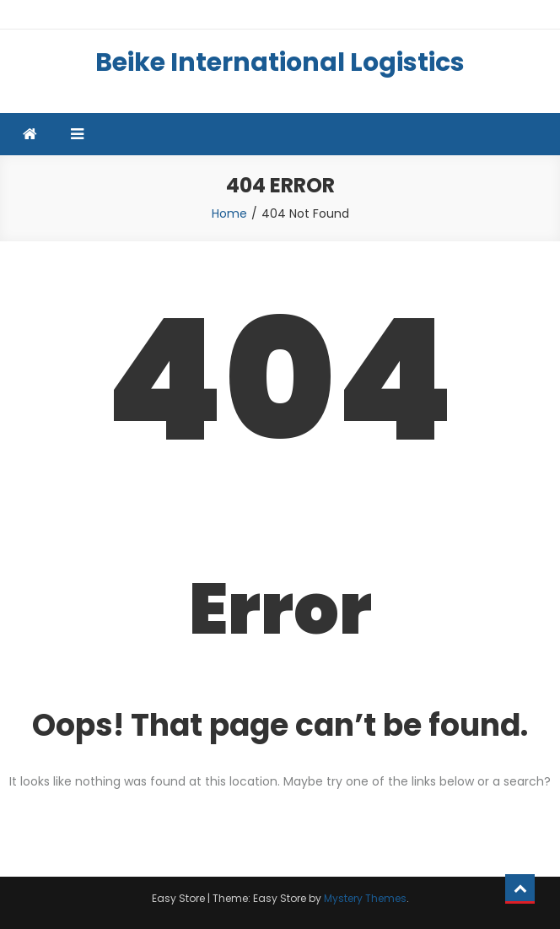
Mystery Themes (365, 898)
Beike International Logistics (280, 62)
